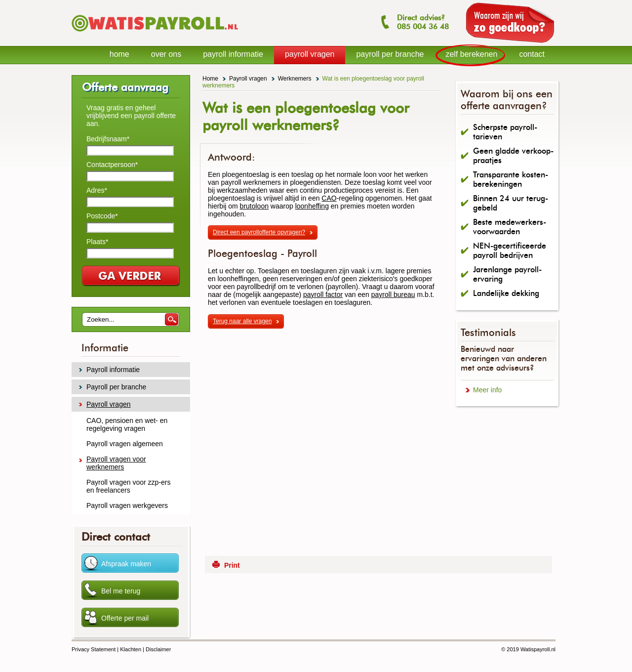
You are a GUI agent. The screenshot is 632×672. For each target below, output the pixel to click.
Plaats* (97, 242)
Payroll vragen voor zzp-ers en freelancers (128, 486)
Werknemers (295, 79)
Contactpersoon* (112, 165)
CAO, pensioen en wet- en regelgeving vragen (127, 424)
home (119, 54)
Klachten (131, 649)
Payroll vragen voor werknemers (116, 463)
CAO (329, 198)
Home (210, 79)
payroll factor (323, 294)
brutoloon (254, 206)
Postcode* (102, 216)
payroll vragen (310, 54)
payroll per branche (390, 54)
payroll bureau (393, 294)
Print (232, 565)
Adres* (97, 190)
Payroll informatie (113, 370)
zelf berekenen (471, 54)
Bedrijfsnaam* (108, 139)
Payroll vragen (248, 79)
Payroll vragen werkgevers (127, 505)
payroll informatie (233, 54)
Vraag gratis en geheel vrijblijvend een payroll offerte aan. (131, 116)
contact (532, 54)
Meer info (487, 390)
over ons (166, 54)
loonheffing (312, 206)
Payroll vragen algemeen (125, 444)
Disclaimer (158, 649)
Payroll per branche (116, 387)
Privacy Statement (94, 649)
